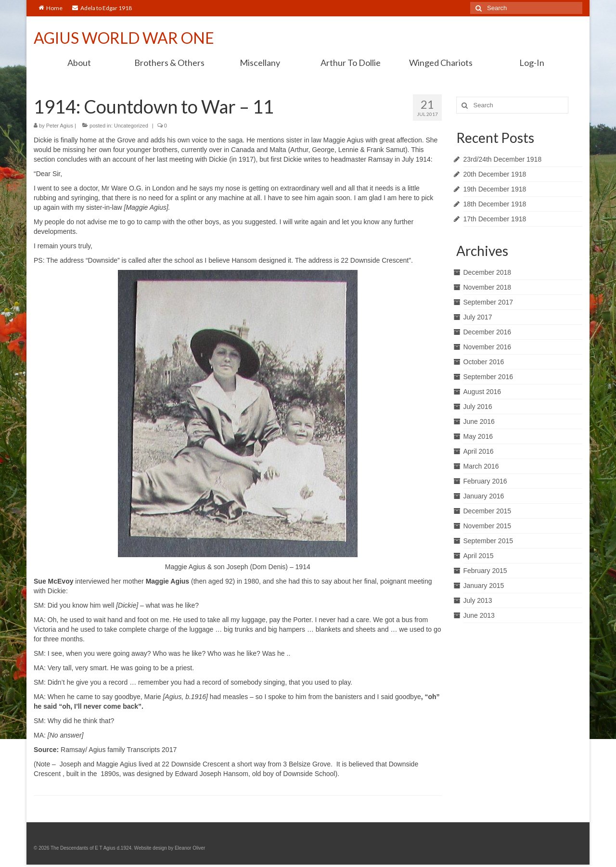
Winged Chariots (441, 63)
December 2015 (488, 511)
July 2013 (478, 600)
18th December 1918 (495, 204)
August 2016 (482, 392)
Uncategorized (131, 126)
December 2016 (488, 332)
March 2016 (481, 466)
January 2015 (484, 586)
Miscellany (260, 63)
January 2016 (484, 496)
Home (51, 8)
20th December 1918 (495, 174)
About (79, 63)
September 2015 (488, 541)
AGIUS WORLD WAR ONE (124, 38)
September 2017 (488, 302)
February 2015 (485, 571)
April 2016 (479, 451)
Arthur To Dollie (351, 63)
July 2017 (478, 317)
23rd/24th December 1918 (503, 159)
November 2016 (488, 347)
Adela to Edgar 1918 (102, 8)
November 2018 (488, 287)
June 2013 (479, 615)
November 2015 (488, 526)
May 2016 (478, 436)
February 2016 (485, 481)
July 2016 (478, 407)
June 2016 (479, 421)
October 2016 (484, 362)
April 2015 (479, 556)
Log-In (532, 63)
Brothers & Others (169, 63)
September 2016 (488, 377)
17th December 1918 (495, 219)
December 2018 (488, 272)
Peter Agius (60, 126)
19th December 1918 (495, 189)
